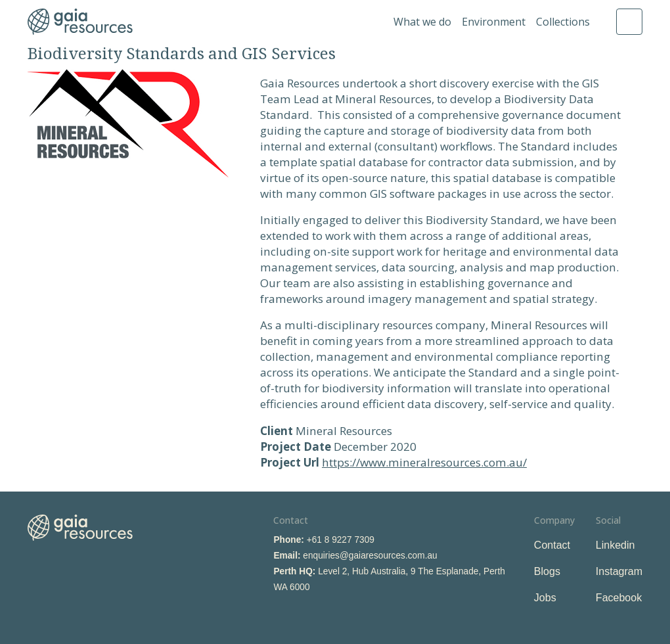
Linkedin (615, 545)
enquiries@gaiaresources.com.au (370, 556)
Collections (563, 22)
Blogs (547, 571)
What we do (422, 22)
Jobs (545, 598)
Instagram (619, 571)
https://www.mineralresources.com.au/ (424, 462)
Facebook (619, 598)
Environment (494, 22)
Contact (552, 545)
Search (629, 22)
